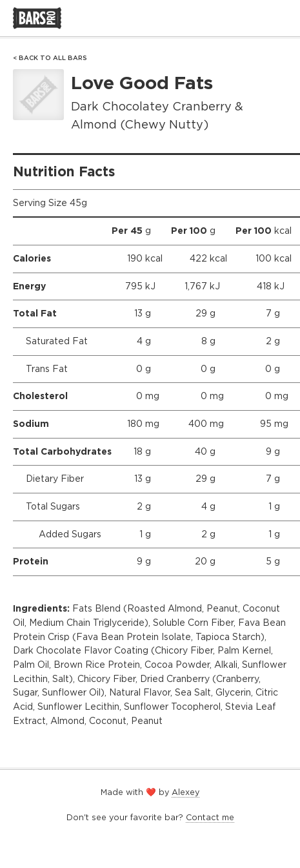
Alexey (185, 792)
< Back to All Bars (50, 58)
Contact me (210, 817)
